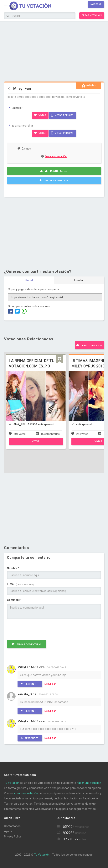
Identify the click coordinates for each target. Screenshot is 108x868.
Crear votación (92, 15)
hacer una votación (89, 783)
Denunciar (50, 684)
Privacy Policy (13, 837)
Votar (40, 115)
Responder (30, 684)
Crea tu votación (89, 345)
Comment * (14, 600)
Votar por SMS (62, 115)
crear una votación (26, 793)
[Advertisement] (54, 51)
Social (29, 280)
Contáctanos (12, 826)
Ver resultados (54, 171)
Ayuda (8, 831)
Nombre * (13, 568)
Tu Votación (12, 783)
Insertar (79, 280)
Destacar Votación (54, 180)
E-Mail (21, 584)
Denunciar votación (54, 156)
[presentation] (36, 630)
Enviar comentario (26, 644)
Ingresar (96, 4)
